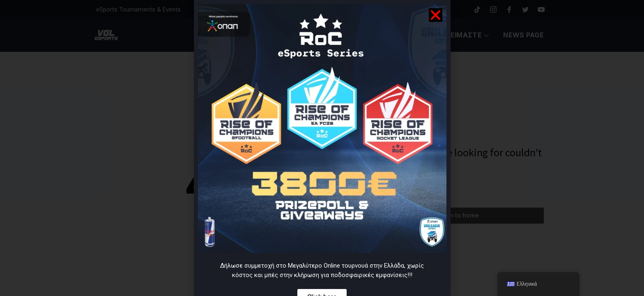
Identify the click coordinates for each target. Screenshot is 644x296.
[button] (436, 15)
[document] (322, 148)
